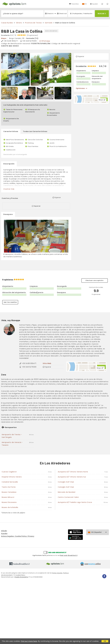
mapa (4, 38)
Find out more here (29, 641)
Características (11, 131)
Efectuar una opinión (95, 280)
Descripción (9, 164)
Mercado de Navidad (67, 492)
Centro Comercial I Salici (68, 497)
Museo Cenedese (9, 492)
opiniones (82, 88)
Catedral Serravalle (10, 482)
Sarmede (49, 23)
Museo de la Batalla (10, 507)
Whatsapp (45, 41)
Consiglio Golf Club (66, 482)
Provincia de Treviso (33, 23)
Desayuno (8, 214)
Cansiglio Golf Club (66, 487)
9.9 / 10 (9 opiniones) (20, 35)
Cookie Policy (20, 575)
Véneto (19, 23)
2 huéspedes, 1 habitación (81, 14)
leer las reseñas (10, 302)
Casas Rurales (7, 23)
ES (86, 4)
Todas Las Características (35, 131)
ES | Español (100, 532)
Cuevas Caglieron (9, 472)
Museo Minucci (8, 497)
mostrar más (9, 189)
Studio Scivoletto (21, 577)
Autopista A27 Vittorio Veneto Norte (73, 472)
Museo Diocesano (9, 502)
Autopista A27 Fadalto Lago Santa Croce (75, 502)
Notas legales (57, 573)
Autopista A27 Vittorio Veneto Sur (72, 477)
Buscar (102, 14)
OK (105, 641)
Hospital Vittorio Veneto (12, 477)
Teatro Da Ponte (9, 487)
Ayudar (94, 4)
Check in (49, 14)
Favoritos (74, 4)
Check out (62, 14)
